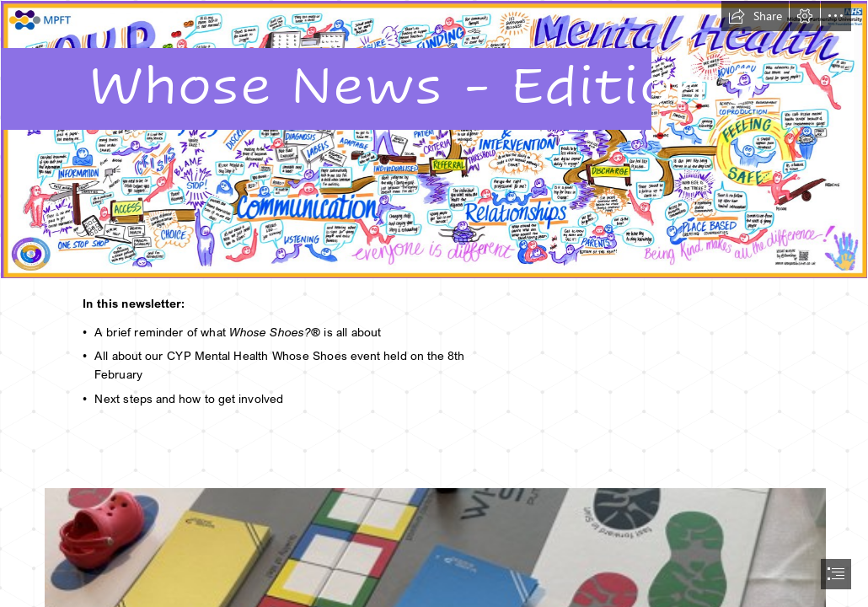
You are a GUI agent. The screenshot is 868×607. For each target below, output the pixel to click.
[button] (755, 16)
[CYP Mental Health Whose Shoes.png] (434, 140)
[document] (434, 303)
